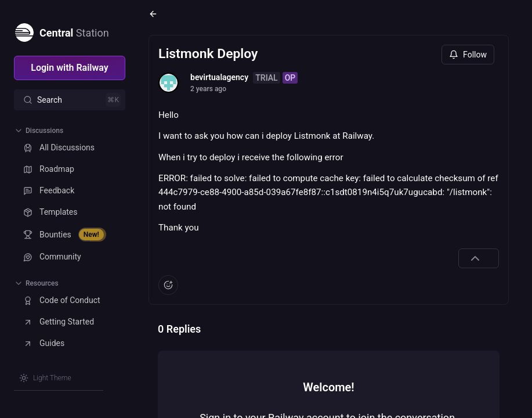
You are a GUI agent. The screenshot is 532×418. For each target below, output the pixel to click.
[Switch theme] (45, 378)
